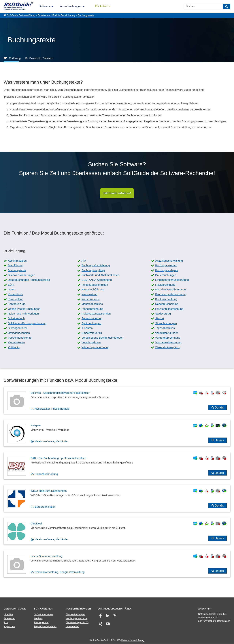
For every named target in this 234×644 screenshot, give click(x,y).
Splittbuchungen (91, 323)
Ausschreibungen (71, 6)
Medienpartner (41, 623)
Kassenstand (89, 294)
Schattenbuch (16, 318)
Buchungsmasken (166, 266)
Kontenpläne (16, 299)
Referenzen (9, 619)
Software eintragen (44, 615)
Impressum (9, 627)
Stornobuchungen (166, 323)
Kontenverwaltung (166, 299)
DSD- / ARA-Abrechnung (97, 280)
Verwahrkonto (16, 343)
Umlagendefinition (19, 333)
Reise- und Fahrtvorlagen (23, 314)
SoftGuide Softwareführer (21, 15)
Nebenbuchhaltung (167, 304)
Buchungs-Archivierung (96, 266)
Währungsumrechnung (95, 347)
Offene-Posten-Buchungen (24, 309)
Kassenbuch (15, 294)
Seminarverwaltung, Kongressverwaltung (60, 572)
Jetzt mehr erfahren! (117, 193)
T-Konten (87, 328)
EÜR (11, 285)
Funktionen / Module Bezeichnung (56, 15)
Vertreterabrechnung (168, 338)
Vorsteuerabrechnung (168, 343)
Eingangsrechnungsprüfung (172, 280)
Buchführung (16, 266)
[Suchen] (227, 6)
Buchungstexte (86, 15)
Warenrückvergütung (168, 347)
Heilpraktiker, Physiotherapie (52, 409)
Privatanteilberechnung (169, 309)
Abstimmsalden (17, 261)
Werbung (39, 619)
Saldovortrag (163, 314)
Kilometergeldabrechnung (171, 294)
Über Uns (8, 615)
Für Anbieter (103, 6)
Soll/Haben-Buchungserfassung (27, 323)
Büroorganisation (45, 507)
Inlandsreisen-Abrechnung (171, 290)
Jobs (6, 623)
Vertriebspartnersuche (77, 619)
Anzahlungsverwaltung (169, 261)
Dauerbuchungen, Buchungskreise (29, 280)
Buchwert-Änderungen (21, 275)
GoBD (12, 290)
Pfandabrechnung (92, 309)
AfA (84, 261)
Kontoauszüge (17, 304)
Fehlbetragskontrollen (95, 285)
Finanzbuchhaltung (46, 474)
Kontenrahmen (90, 299)
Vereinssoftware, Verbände (51, 441)
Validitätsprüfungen (167, 333)
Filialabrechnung (165, 285)
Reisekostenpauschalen (96, 314)
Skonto (160, 318)
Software (45, 6)
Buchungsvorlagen (167, 270)
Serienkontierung (92, 318)
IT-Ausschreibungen (76, 615)
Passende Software (41, 58)
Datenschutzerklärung (133, 640)
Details (219, 408)
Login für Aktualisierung (46, 627)
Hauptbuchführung (93, 290)
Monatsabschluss (92, 304)
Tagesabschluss (165, 328)
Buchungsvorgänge (93, 270)
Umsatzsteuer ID (92, 333)
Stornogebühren (18, 328)
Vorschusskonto (91, 343)
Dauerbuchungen (166, 275)
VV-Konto (14, 347)
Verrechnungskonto (20, 338)
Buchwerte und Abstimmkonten (100, 275)
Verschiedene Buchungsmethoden (102, 338)
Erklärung (15, 58)
